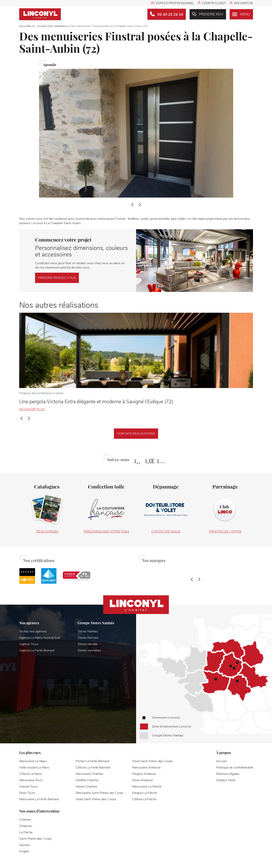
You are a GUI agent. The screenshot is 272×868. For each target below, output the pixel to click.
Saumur (25, 845)
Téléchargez (47, 532)
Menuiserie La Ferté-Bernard (39, 799)
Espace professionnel (173, 3)
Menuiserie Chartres (90, 774)
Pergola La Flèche (144, 793)
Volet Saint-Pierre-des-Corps (96, 799)
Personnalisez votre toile (106, 532)
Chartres (25, 820)
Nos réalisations (58, 26)
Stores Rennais (88, 638)
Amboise (25, 826)
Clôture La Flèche (144, 799)
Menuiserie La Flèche (147, 787)
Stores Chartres (86, 787)
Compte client (212, 3)
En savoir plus (32, 409)
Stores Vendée (88, 644)
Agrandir (50, 65)
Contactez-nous (166, 532)
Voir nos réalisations (136, 434)
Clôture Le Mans (31, 774)
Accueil (42, 26)
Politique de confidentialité (235, 768)
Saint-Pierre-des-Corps (35, 839)
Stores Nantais (88, 631)
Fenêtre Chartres (87, 780)
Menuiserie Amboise (146, 768)
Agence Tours (29, 644)
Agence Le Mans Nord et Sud (40, 638)
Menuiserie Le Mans (33, 761)
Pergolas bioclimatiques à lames (41, 393)
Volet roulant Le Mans (34, 768)
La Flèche (26, 832)
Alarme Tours (28, 787)
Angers (24, 851)
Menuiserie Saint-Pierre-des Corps (100, 793)
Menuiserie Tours (31, 780)
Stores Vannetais (89, 650)
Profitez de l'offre (225, 532)
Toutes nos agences (33, 631)
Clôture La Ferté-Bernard (93, 768)
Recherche (241, 3)
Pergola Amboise (144, 774)
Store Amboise (142, 780)
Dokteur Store (226, 780)
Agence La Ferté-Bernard (37, 650)
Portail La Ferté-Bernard (92, 761)
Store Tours (27, 793)
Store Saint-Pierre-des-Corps (152, 761)
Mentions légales (228, 774)
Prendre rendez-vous (57, 278)
